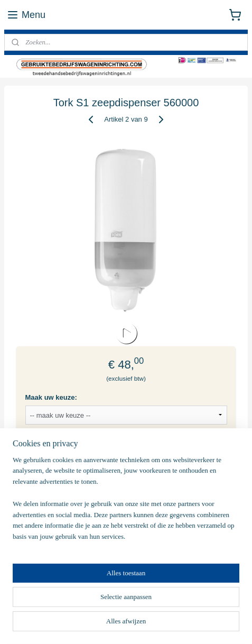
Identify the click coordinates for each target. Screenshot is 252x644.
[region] (126, 503)
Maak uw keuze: (51, 397)
